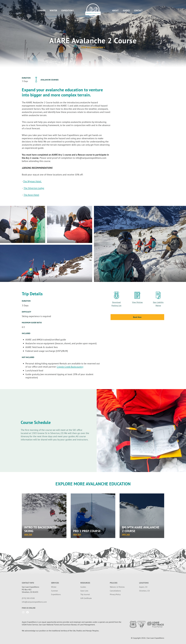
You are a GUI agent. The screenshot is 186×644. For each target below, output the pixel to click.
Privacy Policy (115, 594)
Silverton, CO (144, 591)
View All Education (93, 47)
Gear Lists (84, 591)
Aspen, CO (143, 587)
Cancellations (115, 591)
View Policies (137, 302)
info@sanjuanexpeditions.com (34, 602)
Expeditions (68, 10)
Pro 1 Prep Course (87, 531)
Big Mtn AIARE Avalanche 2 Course (141, 529)
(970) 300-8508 (28, 598)
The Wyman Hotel (32, 181)
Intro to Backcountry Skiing (41, 529)
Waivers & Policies (117, 587)
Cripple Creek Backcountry (70, 367)
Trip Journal (85, 594)
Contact (138, 10)
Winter (53, 10)
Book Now (137, 317)
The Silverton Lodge (34, 188)
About (115, 10)
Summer (41, 10)
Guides (126, 10)
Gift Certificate (86, 598)
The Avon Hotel (31, 195)
